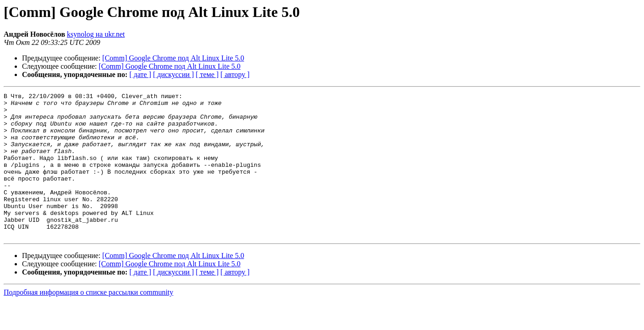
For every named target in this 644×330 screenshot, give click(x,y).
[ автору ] (235, 74)
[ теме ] (207, 74)
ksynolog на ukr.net (96, 34)
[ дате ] (140, 74)
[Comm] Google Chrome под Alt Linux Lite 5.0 (173, 58)
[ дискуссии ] (173, 74)
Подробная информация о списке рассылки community (88, 321)
